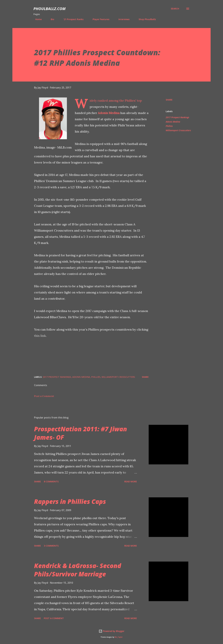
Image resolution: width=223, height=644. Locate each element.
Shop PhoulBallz (145, 19)
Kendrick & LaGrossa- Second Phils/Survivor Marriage (78, 570)
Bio (51, 19)
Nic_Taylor (119, 637)
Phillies (169, 126)
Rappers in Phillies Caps (70, 501)
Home (37, 19)
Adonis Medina (109, 113)
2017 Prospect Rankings (177, 117)
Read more (131, 481)
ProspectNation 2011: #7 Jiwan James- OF (81, 433)
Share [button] (169, 100)
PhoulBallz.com (49, 9)
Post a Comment (44, 396)
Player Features (99, 19)
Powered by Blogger (111, 631)
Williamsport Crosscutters (178, 130)
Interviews (122, 19)
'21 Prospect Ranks (72, 19)
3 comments (51, 546)
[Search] (175, 9)
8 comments (51, 481)
